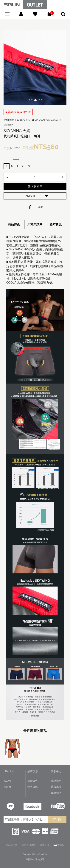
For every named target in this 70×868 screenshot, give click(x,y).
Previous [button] (4, 67)
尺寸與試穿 (35, 224)
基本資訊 (56, 224)
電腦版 (61, 845)
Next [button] (66, 67)
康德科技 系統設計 (35, 859)
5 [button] (42, 100)
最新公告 (33, 781)
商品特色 (14, 224)
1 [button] (29, 100)
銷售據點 (33, 787)
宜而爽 (7, 787)
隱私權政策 (12, 845)
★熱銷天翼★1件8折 (18, 112)
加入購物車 (35, 186)
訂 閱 (57, 820)
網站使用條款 (29, 845)
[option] (35, 67)
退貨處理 (56, 787)
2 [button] (32, 100)
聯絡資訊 (44, 845)
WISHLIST (33, 196)
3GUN (7, 781)
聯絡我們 (56, 793)
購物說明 (56, 781)
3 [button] (35, 100)
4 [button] (39, 100)
